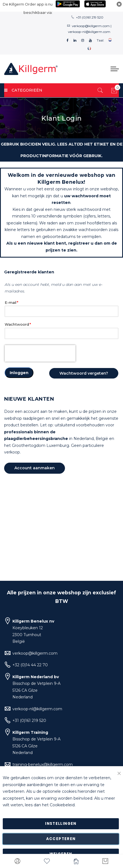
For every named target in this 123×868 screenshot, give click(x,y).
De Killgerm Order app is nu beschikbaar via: (28, 8)
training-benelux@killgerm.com (43, 765)
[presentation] (40, 353)
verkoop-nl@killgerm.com (89, 32)
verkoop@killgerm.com (91, 26)
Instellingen (61, 824)
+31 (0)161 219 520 (90, 17)
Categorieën (23, 90)
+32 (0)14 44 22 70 (30, 665)
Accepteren (61, 839)
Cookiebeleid (62, 805)
